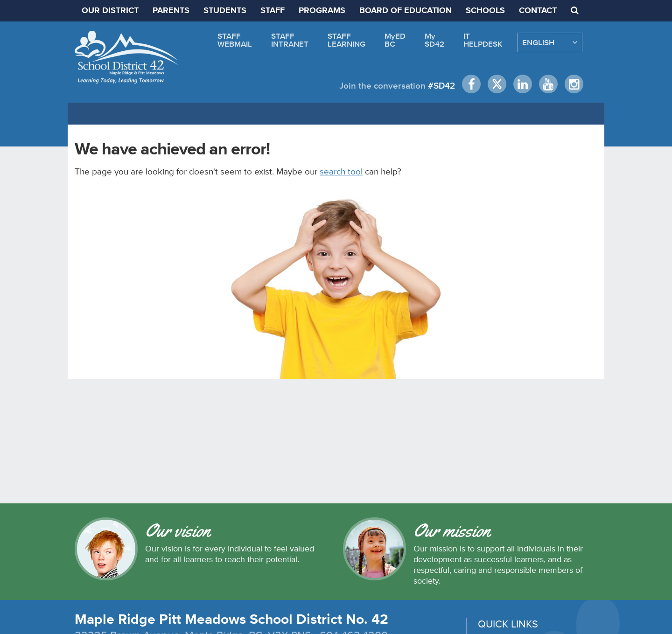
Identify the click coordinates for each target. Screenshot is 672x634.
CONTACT (538, 11)
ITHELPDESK (483, 40)
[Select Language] (550, 42)
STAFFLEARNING (346, 40)
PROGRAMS (322, 11)
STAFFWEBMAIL (235, 40)
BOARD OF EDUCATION (406, 11)
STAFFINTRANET (290, 40)
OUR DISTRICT (110, 11)
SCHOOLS (485, 11)
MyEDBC (395, 40)
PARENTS (171, 11)
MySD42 (434, 40)
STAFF (273, 11)
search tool (341, 171)
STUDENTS (225, 11)
